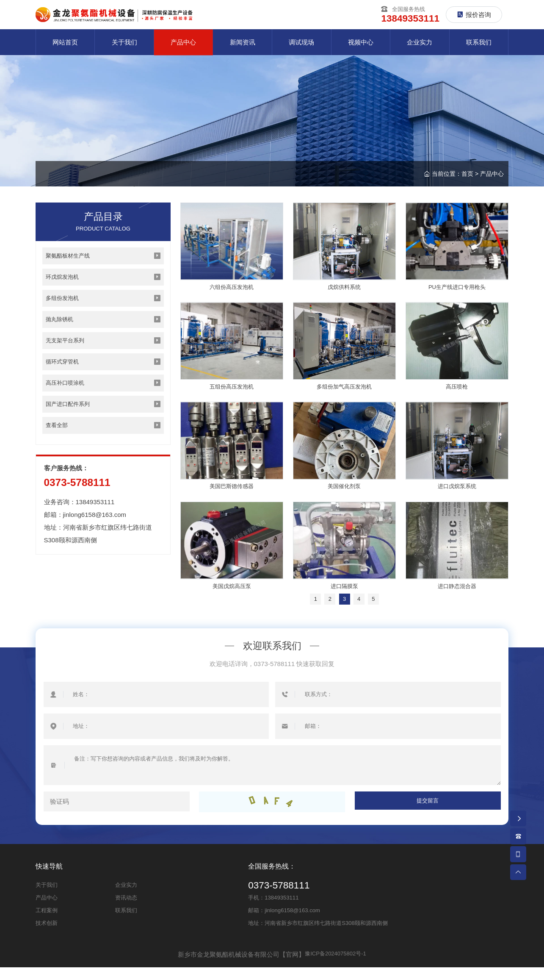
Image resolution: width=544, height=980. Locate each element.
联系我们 (126, 923)
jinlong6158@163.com (95, 541)
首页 (467, 176)
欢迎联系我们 (272, 658)
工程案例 (47, 923)
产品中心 (492, 176)
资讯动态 (126, 910)
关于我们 (47, 898)
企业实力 (126, 898)
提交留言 (428, 814)
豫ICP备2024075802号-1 (336, 967)
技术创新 (47, 936)
